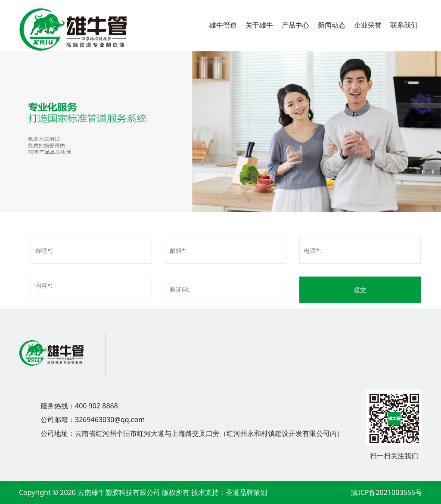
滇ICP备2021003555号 (387, 492)
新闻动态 (332, 25)
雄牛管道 (223, 25)
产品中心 (295, 25)
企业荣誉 (368, 25)
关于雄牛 (259, 25)
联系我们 (404, 25)
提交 (360, 290)
